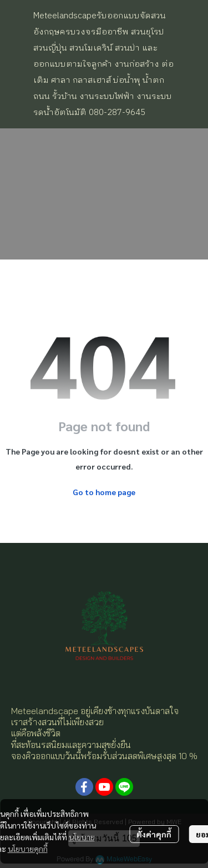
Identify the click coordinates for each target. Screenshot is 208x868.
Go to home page (104, 492)
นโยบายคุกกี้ (28, 849)
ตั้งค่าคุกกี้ (154, 834)
